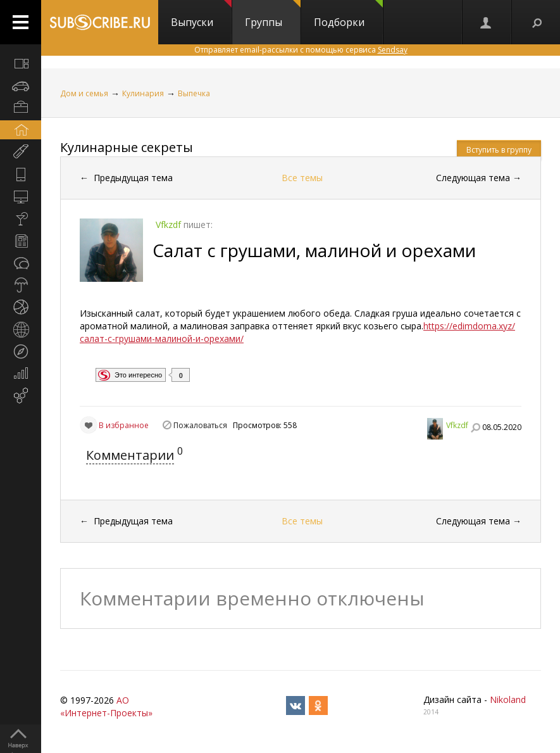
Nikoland (508, 699)
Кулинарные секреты (127, 147)
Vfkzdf (457, 425)
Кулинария (143, 93)
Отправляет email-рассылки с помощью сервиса (301, 50)
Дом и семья (84, 93)
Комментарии (130, 455)
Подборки (348, 15)
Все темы (302, 178)
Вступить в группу (499, 150)
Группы (273, 15)
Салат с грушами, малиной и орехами (314, 250)
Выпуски (201, 15)
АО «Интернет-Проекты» (106, 706)
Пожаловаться (200, 425)
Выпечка (194, 93)
